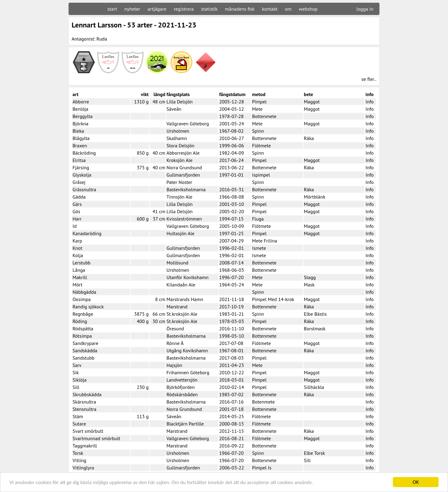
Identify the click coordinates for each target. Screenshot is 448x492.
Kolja (78, 255)
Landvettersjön (182, 380)
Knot (77, 248)
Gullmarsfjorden (183, 175)
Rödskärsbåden (182, 394)
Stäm (78, 416)
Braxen (80, 145)
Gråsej (79, 182)
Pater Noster (179, 182)
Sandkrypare (85, 343)
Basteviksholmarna (186, 189)
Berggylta (83, 116)
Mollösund (177, 263)
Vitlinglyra (83, 468)
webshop (308, 9)
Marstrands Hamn (185, 299)
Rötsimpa (82, 336)
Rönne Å (175, 343)
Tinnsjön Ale (179, 197)
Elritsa (79, 160)
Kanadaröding (87, 233)
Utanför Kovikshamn (187, 277)
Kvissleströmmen (184, 219)
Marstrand (177, 307)
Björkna (80, 124)
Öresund (175, 329)
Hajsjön (174, 365)
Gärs (77, 204)
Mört (78, 285)
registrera (184, 9)
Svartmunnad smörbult (96, 438)
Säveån (174, 109)
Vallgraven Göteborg (188, 124)
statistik (209, 9)
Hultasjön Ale (180, 233)
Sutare (79, 424)
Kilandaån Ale (181, 285)
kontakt (270, 9)
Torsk (78, 453)
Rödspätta (83, 329)
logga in (365, 9)
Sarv (77, 365)
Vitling (79, 460)
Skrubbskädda (87, 394)
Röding (80, 321)
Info (370, 102)
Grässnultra (84, 189)
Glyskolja (82, 175)
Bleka (78, 131)
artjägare (157, 9)
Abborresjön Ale (183, 153)
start (112, 9)
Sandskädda (85, 350)
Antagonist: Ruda (89, 39)
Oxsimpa (82, 299)
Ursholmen (178, 131)
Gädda (79, 197)
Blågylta (81, 138)
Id (75, 226)
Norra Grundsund (184, 167)
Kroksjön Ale (179, 160)
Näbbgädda (84, 292)
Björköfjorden (180, 387)
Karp (77, 241)
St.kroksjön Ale (182, 314)
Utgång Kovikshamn (187, 350)
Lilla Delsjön (180, 102)
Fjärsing (81, 167)
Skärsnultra (84, 402)
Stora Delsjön (180, 145)
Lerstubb (82, 263)
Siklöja (80, 380)
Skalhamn (177, 138)
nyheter (132, 9)
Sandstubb (84, 358)
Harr (77, 219)
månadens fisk (240, 9)
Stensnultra (84, 409)
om (288, 9)
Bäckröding (84, 153)
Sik (76, 372)
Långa (79, 270)
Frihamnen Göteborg (188, 372)
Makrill (80, 277)
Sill (76, 387)
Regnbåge (83, 314)
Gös (76, 211)
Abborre (81, 102)
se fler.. (369, 79)
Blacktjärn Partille (185, 424)
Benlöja (80, 109)
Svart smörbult (88, 431)
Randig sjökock (88, 307)
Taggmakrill (85, 446)
